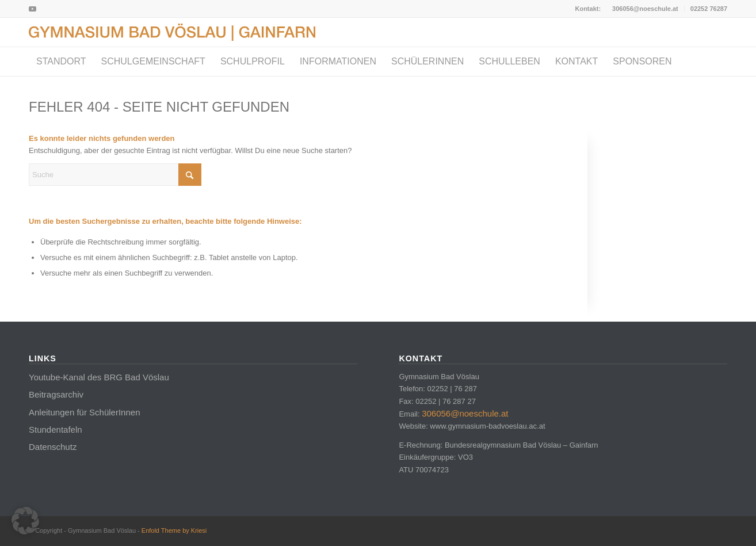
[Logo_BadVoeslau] (172, 32)
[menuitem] (646, 9)
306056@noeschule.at (645, 9)
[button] (25, 521)
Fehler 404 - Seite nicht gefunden (159, 107)
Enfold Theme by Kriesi (174, 530)
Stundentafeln (56, 429)
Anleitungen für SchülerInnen (84, 412)
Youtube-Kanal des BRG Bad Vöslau (99, 377)
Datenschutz (53, 447)
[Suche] (115, 175)
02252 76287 (709, 9)
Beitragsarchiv (56, 394)
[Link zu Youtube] (32, 9)
